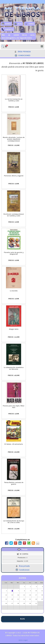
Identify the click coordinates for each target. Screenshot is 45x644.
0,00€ (23, 561)
